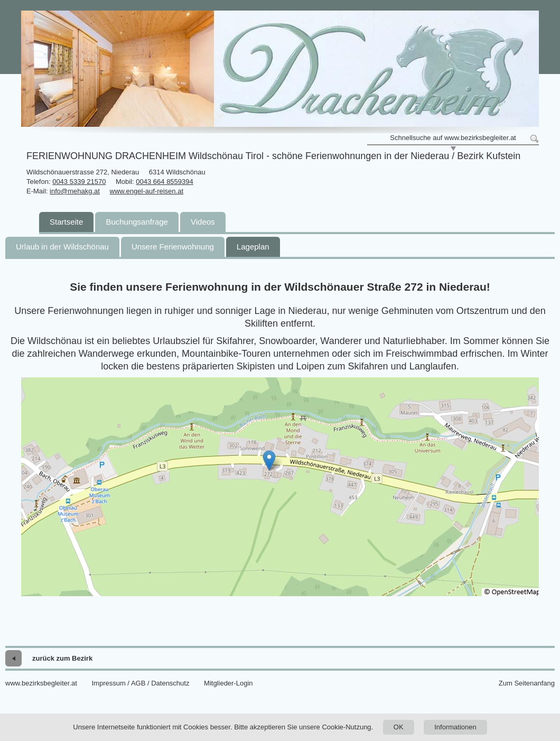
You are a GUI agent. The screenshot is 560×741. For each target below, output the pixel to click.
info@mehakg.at (75, 191)
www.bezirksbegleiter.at (41, 683)
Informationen (455, 727)
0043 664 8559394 (164, 182)
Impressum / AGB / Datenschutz (140, 683)
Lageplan (253, 247)
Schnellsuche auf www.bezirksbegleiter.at (453, 138)
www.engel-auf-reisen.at (147, 191)
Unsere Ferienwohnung (173, 247)
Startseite (66, 222)
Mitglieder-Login (228, 683)
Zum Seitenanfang (527, 683)
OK (399, 727)
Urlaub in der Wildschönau (62, 247)
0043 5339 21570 (79, 182)
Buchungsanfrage (137, 222)
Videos (203, 222)
